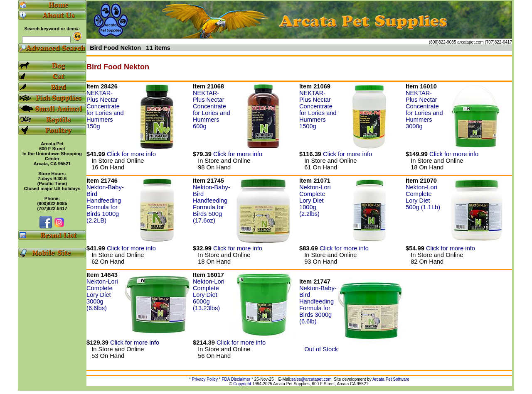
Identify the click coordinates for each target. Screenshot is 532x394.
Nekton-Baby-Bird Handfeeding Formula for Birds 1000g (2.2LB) (105, 204)
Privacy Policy (205, 379)
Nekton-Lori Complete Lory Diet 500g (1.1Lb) (423, 197)
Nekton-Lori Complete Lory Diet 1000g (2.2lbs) (315, 201)
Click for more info (131, 154)
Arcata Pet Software (391, 379)
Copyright (242, 384)
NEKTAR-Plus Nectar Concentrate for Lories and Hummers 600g (212, 110)
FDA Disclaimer (236, 379)
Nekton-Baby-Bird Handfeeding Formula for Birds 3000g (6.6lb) (318, 305)
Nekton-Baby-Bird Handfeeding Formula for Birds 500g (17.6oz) (212, 204)
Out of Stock (319, 349)
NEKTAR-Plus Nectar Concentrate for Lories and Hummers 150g (105, 110)
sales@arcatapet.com (312, 379)
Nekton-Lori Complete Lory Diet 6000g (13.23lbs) (209, 295)
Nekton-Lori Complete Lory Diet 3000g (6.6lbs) (102, 295)
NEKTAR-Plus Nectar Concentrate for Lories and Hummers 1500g (318, 110)
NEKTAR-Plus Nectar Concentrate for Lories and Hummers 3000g (424, 110)
